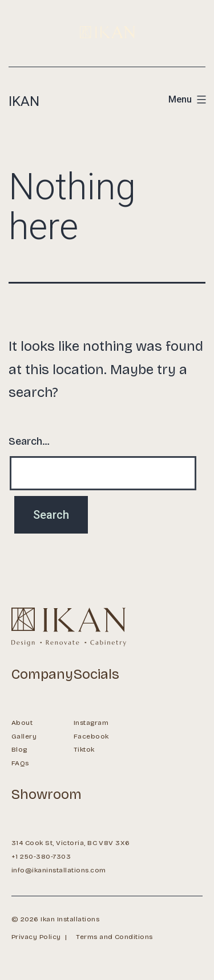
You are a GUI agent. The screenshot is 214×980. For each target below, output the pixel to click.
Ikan (24, 101)
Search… (29, 441)
